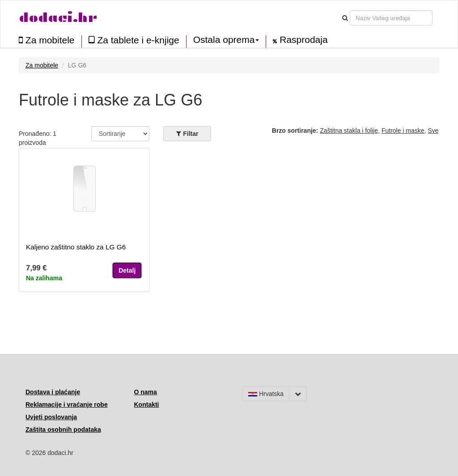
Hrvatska (266, 394)
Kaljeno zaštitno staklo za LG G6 (76, 247)
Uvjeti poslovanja (51, 417)
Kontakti (147, 404)
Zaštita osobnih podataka (63, 430)
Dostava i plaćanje (53, 392)
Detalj (127, 270)
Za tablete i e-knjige (134, 40)
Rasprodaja (300, 40)
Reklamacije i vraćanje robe (67, 404)
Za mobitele (47, 40)
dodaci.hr (58, 18)
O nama (146, 392)
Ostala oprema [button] (226, 40)
